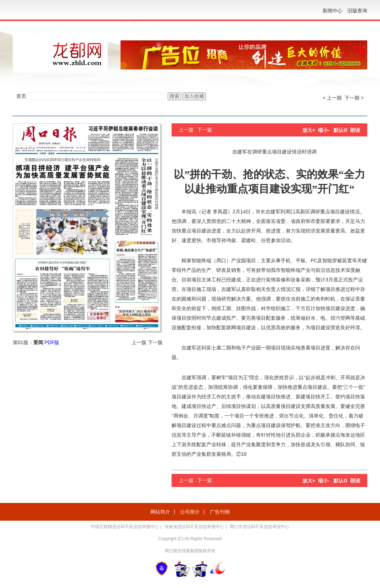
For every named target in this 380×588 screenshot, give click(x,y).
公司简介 (190, 512)
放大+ (309, 130)
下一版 (155, 342)
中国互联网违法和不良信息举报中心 (125, 527)
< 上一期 (332, 98)
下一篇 (205, 130)
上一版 (139, 342)
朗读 (355, 130)
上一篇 (186, 130)
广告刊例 (220, 512)
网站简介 (160, 512)
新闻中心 (332, 11)
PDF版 (52, 342)
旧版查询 (357, 11)
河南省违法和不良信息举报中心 (194, 527)
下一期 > (354, 98)
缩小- (324, 130)
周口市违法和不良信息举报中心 (259, 527)
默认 (340, 130)
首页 (21, 96)
